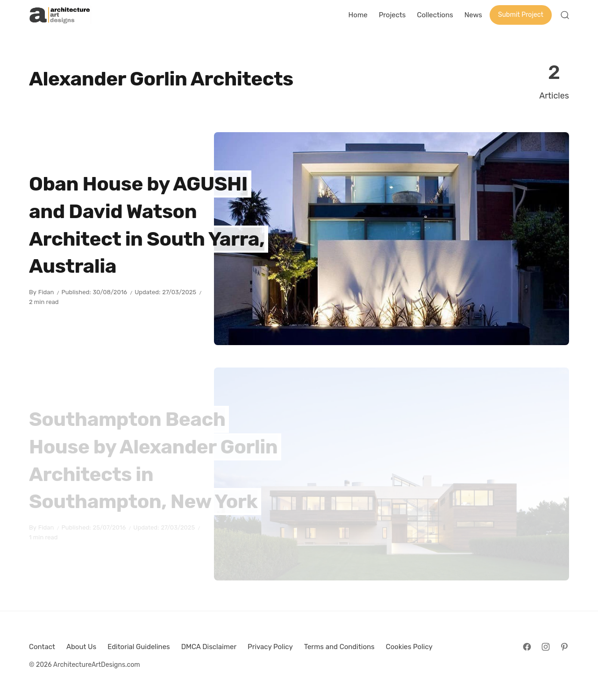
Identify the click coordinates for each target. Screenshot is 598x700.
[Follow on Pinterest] (564, 647)
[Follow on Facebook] (527, 647)
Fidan (46, 292)
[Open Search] (565, 15)
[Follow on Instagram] (546, 647)
